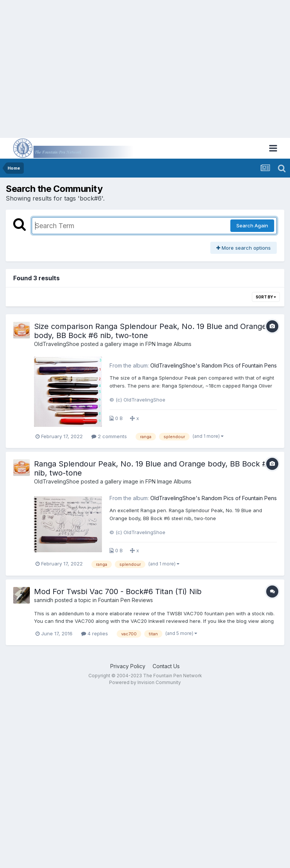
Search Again (252, 225)
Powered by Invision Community (145, 682)
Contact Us (166, 666)
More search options (244, 248)
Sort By (266, 297)
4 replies (95, 633)
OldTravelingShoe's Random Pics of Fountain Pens (214, 365)
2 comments (109, 436)
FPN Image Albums (168, 344)
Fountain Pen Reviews (126, 600)
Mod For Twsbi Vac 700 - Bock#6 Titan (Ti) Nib (118, 592)
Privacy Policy (128, 666)
